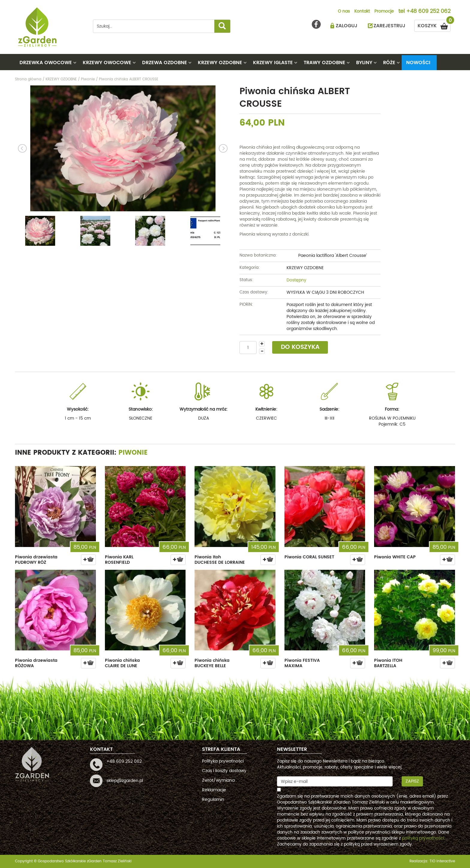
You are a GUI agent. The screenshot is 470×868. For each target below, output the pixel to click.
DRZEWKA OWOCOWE (46, 63)
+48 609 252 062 (428, 12)
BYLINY (364, 63)
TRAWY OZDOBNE (324, 63)
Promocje (384, 12)
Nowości (418, 63)
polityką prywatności (423, 838)
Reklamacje (214, 790)
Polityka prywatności (223, 761)
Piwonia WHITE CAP (395, 557)
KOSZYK (434, 25)
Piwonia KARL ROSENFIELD (119, 560)
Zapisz (412, 781)
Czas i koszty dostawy (224, 771)
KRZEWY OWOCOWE (107, 63)
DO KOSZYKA (300, 347)
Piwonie (133, 453)
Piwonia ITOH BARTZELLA (388, 663)
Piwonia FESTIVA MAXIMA (302, 663)
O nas (344, 12)
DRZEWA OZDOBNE (165, 63)
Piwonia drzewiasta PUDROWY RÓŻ (36, 560)
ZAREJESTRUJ (389, 26)
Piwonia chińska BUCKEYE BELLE (212, 663)
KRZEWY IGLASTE (273, 63)
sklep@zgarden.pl (125, 781)
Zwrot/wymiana (218, 780)
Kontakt (362, 12)
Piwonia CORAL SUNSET (309, 557)
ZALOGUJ (347, 26)
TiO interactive (442, 861)
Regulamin (213, 800)
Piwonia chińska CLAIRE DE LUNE (122, 663)
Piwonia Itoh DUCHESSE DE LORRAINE (220, 560)
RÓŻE (389, 63)
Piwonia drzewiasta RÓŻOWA (36, 663)
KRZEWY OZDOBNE (220, 63)
